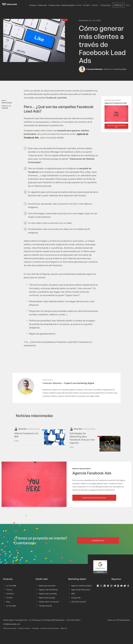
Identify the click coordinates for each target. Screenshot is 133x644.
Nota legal (35, 628)
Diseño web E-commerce (49, 602)
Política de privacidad (10, 628)
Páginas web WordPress (48, 590)
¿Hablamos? (118, 5)
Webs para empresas (47, 586)
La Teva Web (11, 586)
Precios (9, 590)
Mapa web (64, 628)
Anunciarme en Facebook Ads (116, 126)
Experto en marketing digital (79, 383)
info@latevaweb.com (12, 624)
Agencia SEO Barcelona (81, 590)
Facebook (5, 108)
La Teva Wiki (11, 606)
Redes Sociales (7, 102)
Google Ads (76, 598)
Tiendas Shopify (45, 606)
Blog (8, 602)
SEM (73, 594)
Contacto (95, 5)
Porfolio (79, 5)
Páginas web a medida (48, 594)
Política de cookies (24, 628)
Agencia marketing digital (81, 586)
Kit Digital (87, 5)
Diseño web (8, 620)
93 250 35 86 (106, 5)
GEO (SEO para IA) (79, 602)
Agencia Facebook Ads (116, 103)
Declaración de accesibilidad (50, 628)
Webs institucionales (47, 598)
